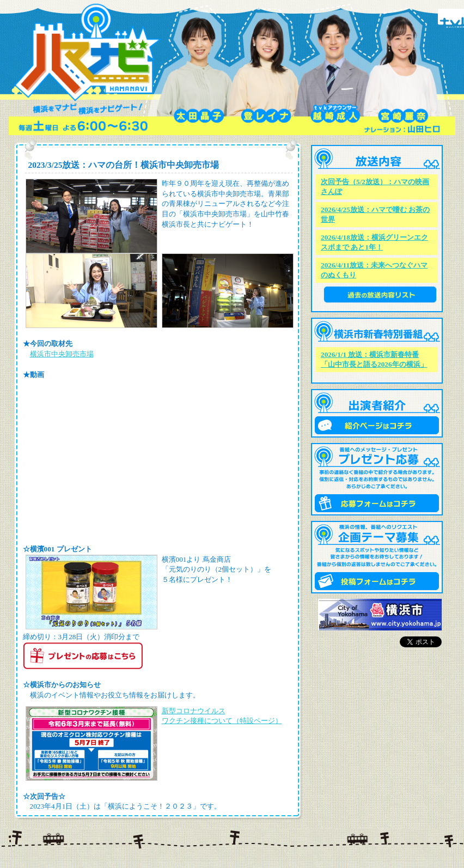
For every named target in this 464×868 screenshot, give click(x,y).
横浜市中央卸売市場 (62, 354)
